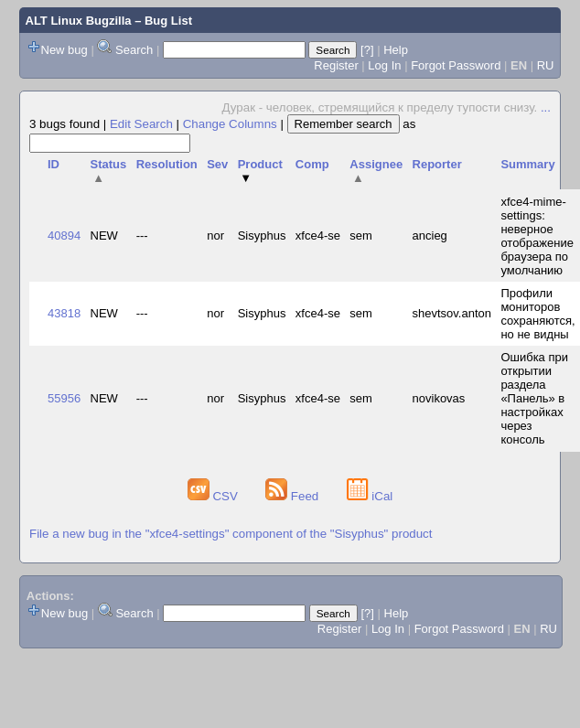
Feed (294, 496)
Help (396, 50)
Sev (217, 164)
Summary (527, 164)
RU (546, 65)
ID (54, 164)
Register (336, 65)
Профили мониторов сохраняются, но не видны (537, 314)
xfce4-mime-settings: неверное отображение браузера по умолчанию (537, 236)
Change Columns (230, 124)
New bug (64, 50)
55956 (64, 398)
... (546, 107)
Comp (312, 164)
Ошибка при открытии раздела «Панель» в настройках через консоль (534, 398)
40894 (64, 236)
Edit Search (141, 124)
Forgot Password (456, 65)
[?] (367, 50)
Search (134, 50)
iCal (370, 496)
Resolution (167, 164)
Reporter (437, 164)
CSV (215, 496)
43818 (64, 313)
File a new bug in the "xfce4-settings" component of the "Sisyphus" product (231, 534)
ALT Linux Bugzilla (79, 21)
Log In (384, 65)
